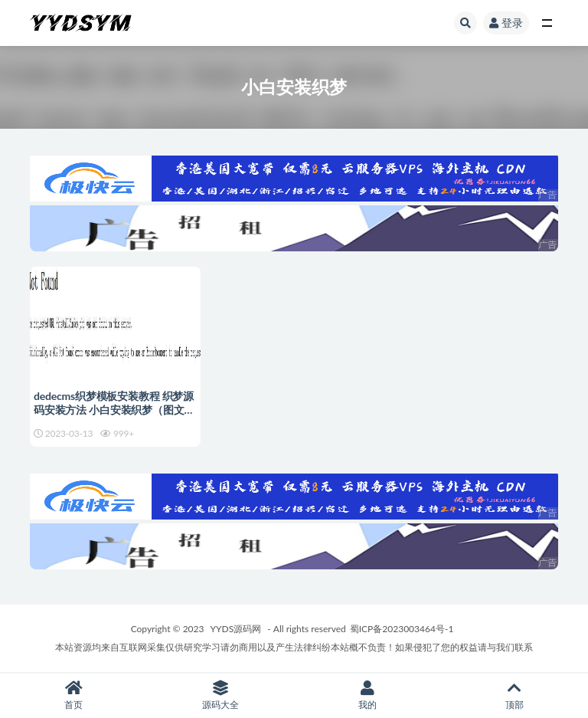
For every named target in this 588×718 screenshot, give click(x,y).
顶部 (514, 695)
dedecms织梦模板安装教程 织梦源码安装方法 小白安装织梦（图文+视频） (114, 410)
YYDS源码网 (236, 629)
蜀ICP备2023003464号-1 (402, 629)
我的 (367, 695)
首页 (73, 695)
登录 (506, 23)
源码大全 (220, 695)
